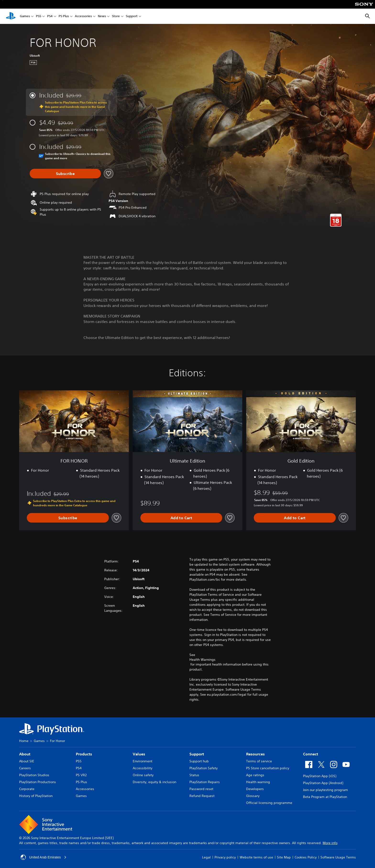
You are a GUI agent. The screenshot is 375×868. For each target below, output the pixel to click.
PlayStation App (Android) (323, 783)
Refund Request (202, 796)
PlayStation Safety (204, 768)
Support (132, 16)
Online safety (143, 775)
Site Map (284, 857)
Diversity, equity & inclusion (154, 782)
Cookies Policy (306, 857)
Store (116, 16)
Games (25, 16)
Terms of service (259, 761)
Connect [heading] (311, 754)
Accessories (83, 16)
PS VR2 (81, 775)
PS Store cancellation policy (268, 768)
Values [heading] (139, 754)
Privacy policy (225, 857)
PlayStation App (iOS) (320, 776)
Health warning (258, 782)
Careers (25, 768)
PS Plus (64, 16)
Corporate (27, 789)
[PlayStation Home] (11, 16)
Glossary (253, 796)
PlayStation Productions (38, 782)
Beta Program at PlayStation (325, 797)
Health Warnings (202, 660)
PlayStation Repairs (205, 782)
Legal (206, 857)
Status (194, 775)
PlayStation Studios (34, 775)
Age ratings (255, 775)
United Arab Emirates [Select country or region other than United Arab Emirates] (44, 857)
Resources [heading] (255, 754)
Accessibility (143, 768)
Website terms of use (256, 857)
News (102, 16)
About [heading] (25, 754)
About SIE (27, 761)
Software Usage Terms (338, 857)
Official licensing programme (269, 803)
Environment (143, 761)
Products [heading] (84, 754)
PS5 (39, 16)
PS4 (50, 16)
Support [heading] (197, 754)
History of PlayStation (36, 796)
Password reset (201, 789)
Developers (255, 789)
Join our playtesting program (325, 790)
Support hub (199, 761)
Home (24, 741)
